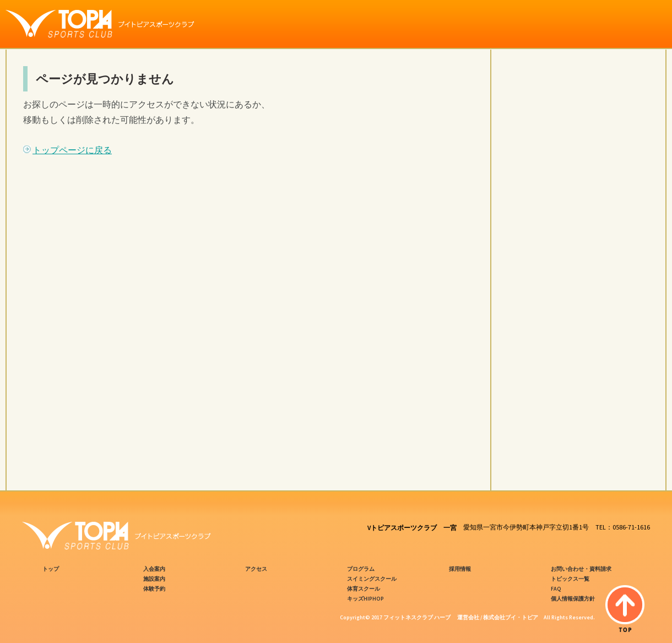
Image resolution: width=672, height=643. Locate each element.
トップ (51, 569)
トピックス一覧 (570, 579)
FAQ (556, 589)
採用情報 (460, 569)
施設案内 (154, 579)
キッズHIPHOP (365, 599)
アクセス (256, 569)
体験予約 (154, 589)
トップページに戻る (72, 150)
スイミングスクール (372, 579)
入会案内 (154, 569)
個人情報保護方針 (573, 599)
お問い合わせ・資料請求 (581, 569)
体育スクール (364, 589)
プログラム (361, 569)
